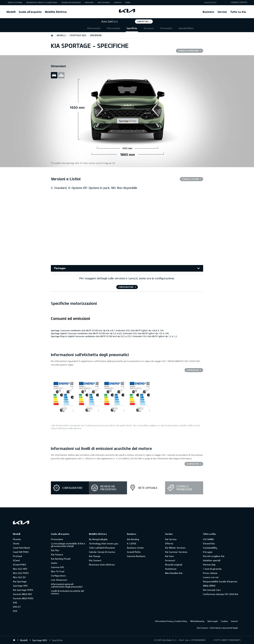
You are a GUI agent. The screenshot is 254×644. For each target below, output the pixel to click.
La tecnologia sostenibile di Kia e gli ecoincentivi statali (68, 545)
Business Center (136, 548)
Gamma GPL (58, 567)
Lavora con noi (211, 577)
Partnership (209, 565)
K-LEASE (132, 543)
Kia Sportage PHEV (23, 590)
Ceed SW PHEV (21, 552)
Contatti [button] (118, 2)
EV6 (15, 603)
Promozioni (166, 28)
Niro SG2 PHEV (21, 573)
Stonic (16, 543)
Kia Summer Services (176, 552)
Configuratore (58, 576)
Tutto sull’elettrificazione (102, 548)
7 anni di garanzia (212, 569)
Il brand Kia (209, 543)
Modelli (11, 12)
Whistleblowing (197, 621)
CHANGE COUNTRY (239, 2)
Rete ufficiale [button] (104, 2)
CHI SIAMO (208, 539)
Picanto (17, 539)
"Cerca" (213, 2)
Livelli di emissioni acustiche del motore (67, 592)
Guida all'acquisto (30, 12)
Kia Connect (95, 560)
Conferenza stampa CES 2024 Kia (221, 594)
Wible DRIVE (209, 586)
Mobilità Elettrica (56, 12)
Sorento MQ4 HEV (22, 594)
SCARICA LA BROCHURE (188, 51)
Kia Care (169, 556)
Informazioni (94, 28)
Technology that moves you (104, 543)
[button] (214, 3)
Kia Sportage (20, 581)
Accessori (149, 28)
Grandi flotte (134, 552)
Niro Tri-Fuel (58, 571)
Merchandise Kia (174, 573)
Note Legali (213, 621)
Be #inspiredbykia (98, 539)
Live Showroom (59, 580)
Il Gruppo (208, 552)
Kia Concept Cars (212, 590)
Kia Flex (55, 550)
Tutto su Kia (238, 12)
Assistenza (171, 569)
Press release (210, 573)
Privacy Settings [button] (15, 2)
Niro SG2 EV (19, 577)
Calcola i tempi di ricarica (102, 552)
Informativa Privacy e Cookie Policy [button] (42, 2)
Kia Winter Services (175, 548)
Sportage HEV (20, 586)
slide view (54, 75)
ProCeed (17, 556)
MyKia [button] (128, 2)
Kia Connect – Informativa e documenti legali (217, 628)
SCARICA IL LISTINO (190, 179)
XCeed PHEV (20, 565)
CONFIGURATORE (126, 287)
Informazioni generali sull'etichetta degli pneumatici (67, 585)
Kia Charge (95, 556)
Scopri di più (193, 370)
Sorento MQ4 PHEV (23, 598)
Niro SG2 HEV (20, 569)
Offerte (169, 543)
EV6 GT (17, 607)
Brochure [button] (89, 2)
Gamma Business (136, 556)
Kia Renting (133, 539)
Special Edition (186, 28)
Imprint (234, 621)
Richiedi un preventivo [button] (71, 2)
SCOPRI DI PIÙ (193, 464)
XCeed (16, 560)
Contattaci (143, 21)
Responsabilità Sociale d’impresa (220, 581)
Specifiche (132, 28)
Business (208, 12)
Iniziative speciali (212, 560)
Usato (54, 563)
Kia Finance (57, 554)
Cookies (224, 621)
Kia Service (171, 539)
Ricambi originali (174, 565)
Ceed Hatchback (21, 548)
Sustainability (210, 548)
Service (222, 12)
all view (61, 75)
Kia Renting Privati (61, 559)
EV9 (15, 611)
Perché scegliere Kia (214, 556)
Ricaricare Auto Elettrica (102, 565)
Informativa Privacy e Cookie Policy (171, 621)
